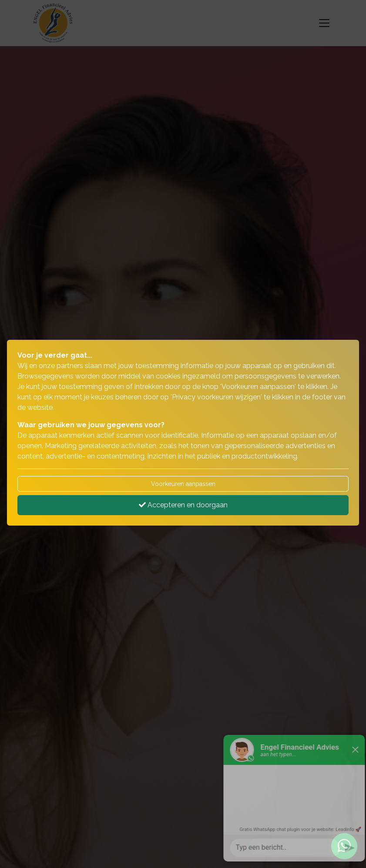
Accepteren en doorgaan (183, 505)
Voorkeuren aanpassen (183, 484)
